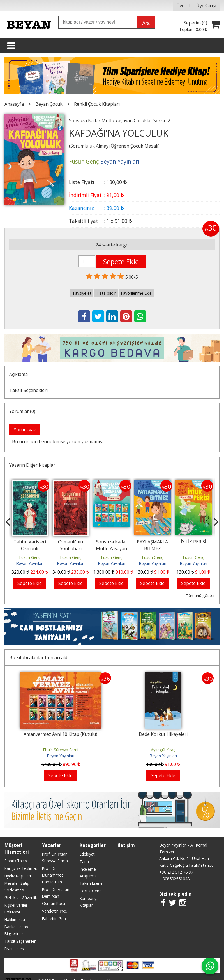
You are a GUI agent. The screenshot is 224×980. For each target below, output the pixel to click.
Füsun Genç (30, 557)
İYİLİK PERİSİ (193, 542)
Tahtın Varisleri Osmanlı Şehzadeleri (30, 548)
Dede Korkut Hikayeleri (163, 734)
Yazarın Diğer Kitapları (33, 465)
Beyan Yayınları (30, 563)
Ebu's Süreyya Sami (61, 750)
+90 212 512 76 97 (176, 872)
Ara (146, 23)
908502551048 (176, 879)
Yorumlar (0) (22, 411)
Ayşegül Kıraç (163, 750)
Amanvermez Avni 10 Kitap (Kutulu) (60, 734)
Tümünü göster (200, 596)
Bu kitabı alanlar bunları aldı (39, 657)
